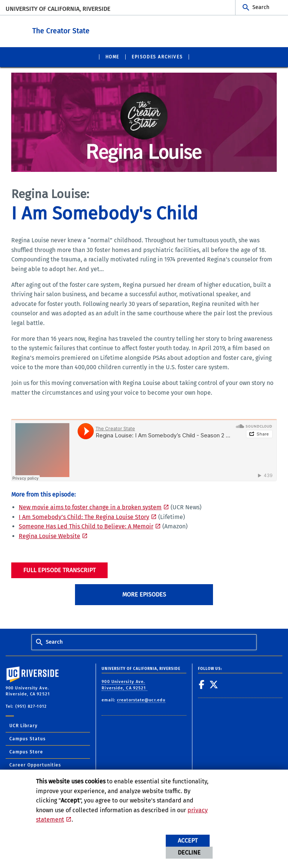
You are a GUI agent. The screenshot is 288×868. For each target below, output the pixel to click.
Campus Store (26, 752)
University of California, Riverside (58, 9)
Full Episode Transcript (59, 570)
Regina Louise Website (49, 536)
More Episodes (144, 594)
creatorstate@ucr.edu (141, 700)
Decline (189, 852)
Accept (188, 840)
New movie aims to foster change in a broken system (90, 507)
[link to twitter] (214, 684)
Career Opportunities (35, 765)
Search (261, 7)
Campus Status (28, 738)
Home (112, 57)
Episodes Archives (157, 57)
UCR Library (23, 725)
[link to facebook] (202, 684)
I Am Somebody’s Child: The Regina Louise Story (84, 517)
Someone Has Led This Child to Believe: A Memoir (86, 526)
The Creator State (107, 29)
